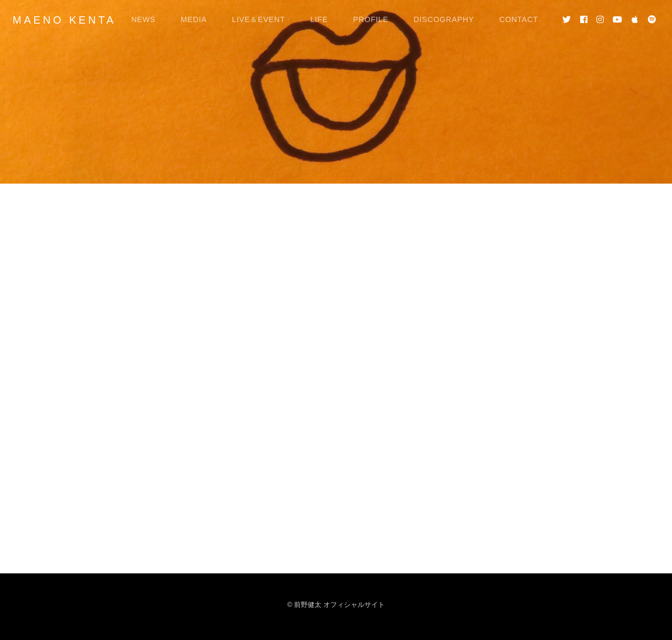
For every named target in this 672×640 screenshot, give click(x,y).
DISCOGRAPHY (444, 19)
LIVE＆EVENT (259, 19)
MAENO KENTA (64, 20)
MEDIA (194, 19)
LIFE (319, 19)
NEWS (143, 19)
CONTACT (519, 19)
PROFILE (371, 19)
